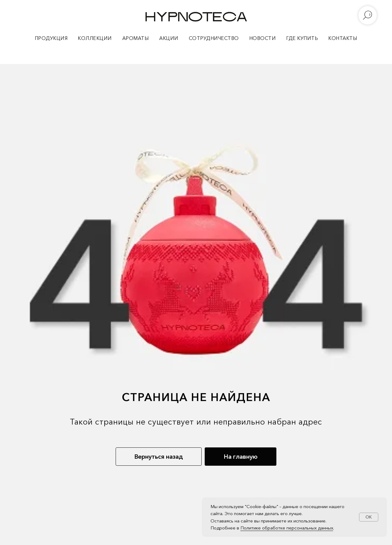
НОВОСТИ (263, 38)
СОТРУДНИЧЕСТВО (214, 38)
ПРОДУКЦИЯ (51, 38)
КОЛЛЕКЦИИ (95, 38)
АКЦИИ (169, 38)
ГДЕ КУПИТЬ (302, 38)
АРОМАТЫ (136, 38)
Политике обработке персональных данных (287, 528)
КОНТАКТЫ (343, 38)
